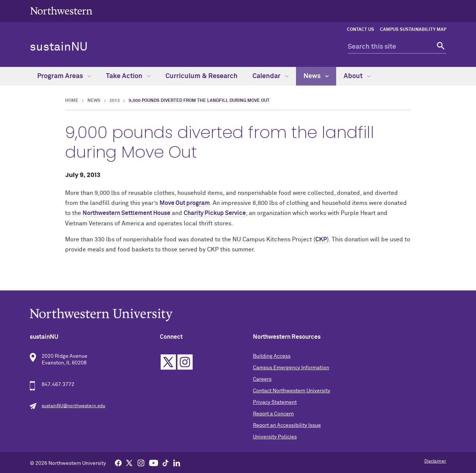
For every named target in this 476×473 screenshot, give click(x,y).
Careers (262, 379)
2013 (115, 101)
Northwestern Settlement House (126, 213)
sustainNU (59, 47)
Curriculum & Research (202, 76)
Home (72, 101)
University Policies (275, 437)
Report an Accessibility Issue (287, 425)
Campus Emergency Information (291, 368)
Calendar (271, 76)
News (316, 76)
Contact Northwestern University (292, 391)
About (357, 76)
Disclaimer (435, 461)
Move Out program (185, 203)
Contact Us (361, 30)
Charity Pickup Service (215, 213)
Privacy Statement (275, 402)
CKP (321, 239)
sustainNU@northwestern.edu (73, 406)
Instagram (185, 362)
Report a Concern (273, 414)
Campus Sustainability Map (413, 30)
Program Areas (64, 76)
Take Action (128, 76)
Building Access (272, 356)
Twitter (168, 362)
